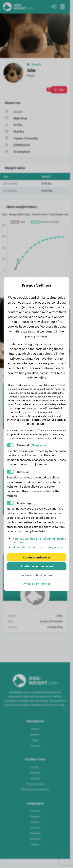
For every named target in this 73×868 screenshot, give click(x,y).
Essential (32, 445)
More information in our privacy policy (37, 547)
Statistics (23, 472)
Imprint (46, 584)
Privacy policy (31, 584)
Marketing (24, 503)
